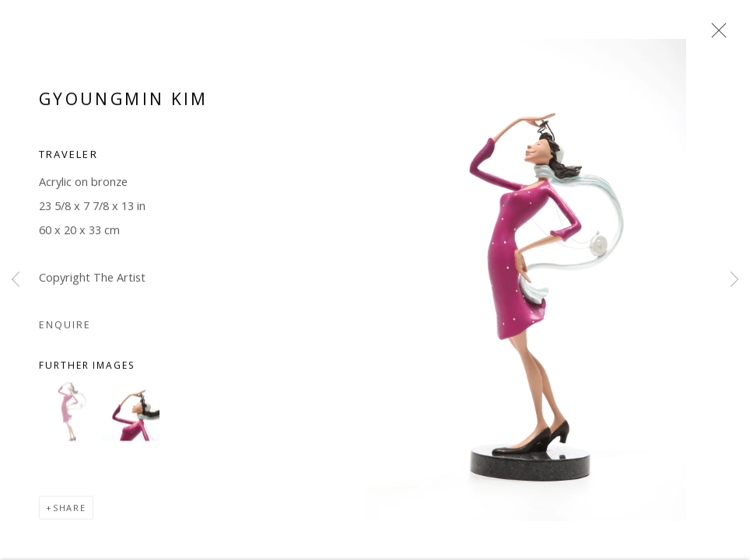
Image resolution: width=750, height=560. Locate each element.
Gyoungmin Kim (124, 101)
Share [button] (70, 510)
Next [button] (734, 280)
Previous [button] (16, 280)
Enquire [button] (65, 326)
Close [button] (715, 35)
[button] (68, 414)
